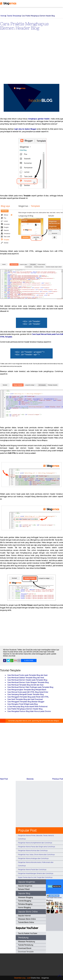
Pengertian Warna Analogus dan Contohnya (33, 858)
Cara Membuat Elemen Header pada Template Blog (27, 680)
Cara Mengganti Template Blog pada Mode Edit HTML (28, 697)
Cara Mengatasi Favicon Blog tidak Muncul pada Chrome (29, 711)
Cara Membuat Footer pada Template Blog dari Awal (27, 675)
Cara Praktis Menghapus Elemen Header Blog (24, 26)
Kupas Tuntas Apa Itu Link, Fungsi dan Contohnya (35, 877)
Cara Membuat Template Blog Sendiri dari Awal (25, 685)
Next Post (4, 779)
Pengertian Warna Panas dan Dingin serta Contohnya (37, 847)
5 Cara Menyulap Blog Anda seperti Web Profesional (27, 707)
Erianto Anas (35, 978)
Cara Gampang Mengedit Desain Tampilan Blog (25, 694)
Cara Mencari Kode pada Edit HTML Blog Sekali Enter (28, 692)
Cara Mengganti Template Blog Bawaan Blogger (26, 702)
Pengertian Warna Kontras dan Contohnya (33, 851)
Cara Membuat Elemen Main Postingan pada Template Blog (30, 687)
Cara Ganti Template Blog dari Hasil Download (25, 699)
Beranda (30, 779)
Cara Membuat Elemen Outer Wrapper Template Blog (28, 682)
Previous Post (58, 779)
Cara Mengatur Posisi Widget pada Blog (22, 704)
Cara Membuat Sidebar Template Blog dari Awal (26, 678)
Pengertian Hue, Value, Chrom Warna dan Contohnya (36, 855)
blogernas (45, 978)
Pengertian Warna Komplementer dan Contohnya (35, 843)
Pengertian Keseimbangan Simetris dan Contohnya (36, 873)
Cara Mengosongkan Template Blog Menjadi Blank (27, 690)
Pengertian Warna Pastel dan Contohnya (32, 870)
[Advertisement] (31, 60)
